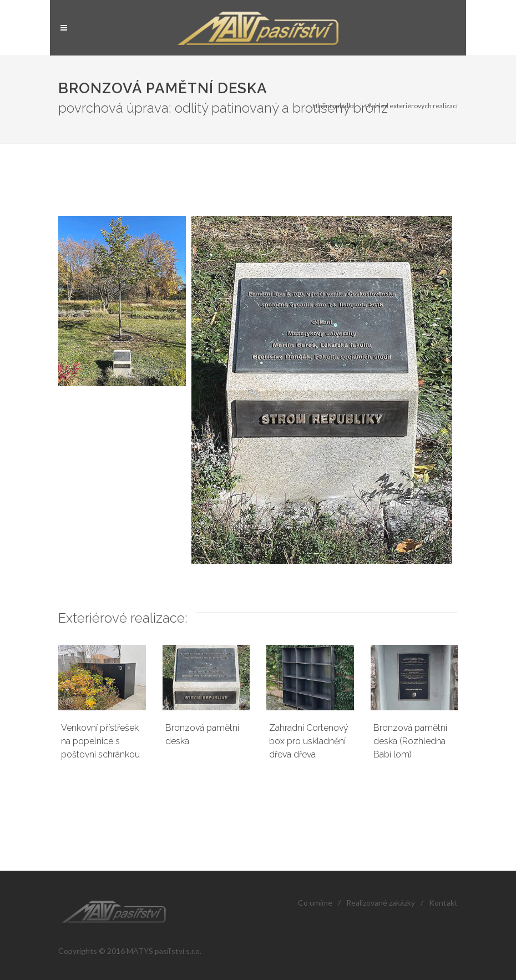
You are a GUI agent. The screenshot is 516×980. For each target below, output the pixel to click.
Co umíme (315, 903)
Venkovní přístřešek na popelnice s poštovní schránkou (100, 741)
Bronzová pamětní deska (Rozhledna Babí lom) (410, 741)
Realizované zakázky (381, 903)
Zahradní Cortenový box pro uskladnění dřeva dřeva (309, 741)
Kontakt (443, 903)
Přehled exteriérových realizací (411, 106)
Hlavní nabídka (334, 106)
